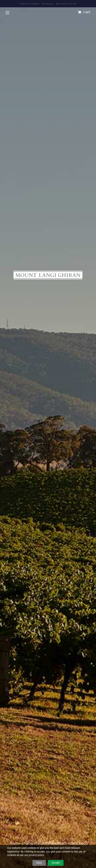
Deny (39, 863)
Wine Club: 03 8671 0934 (66, 4)
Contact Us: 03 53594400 (29, 4)
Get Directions (48, 4)
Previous (5, 438)
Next (91, 438)
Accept (56, 863)
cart (87, 12)
